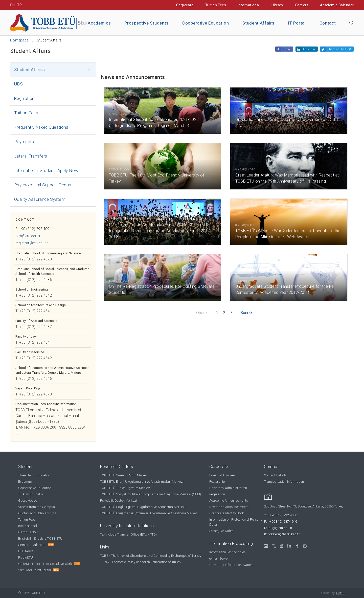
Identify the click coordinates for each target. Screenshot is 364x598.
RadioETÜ (26, 557)
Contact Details (275, 475)
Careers (302, 5)
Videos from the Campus (37, 507)
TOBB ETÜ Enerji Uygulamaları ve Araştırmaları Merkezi (142, 482)
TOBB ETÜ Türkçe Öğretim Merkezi (125, 488)
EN (12, 5)
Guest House (28, 501)
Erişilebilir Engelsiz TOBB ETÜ (40, 538)
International (249, 5)
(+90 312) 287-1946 (283, 522)
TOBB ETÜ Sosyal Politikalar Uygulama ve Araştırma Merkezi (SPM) (151, 494)
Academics (99, 23)
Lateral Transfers (31, 156)
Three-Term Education (34, 475)
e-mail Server (219, 558)
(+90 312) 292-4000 (283, 515)
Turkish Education (31, 494)
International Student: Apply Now (46, 170)
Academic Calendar (337, 5)
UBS (18, 84)
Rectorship (217, 482)
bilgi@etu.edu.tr (280, 528)
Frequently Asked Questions (41, 127)
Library (277, 5)
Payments (24, 142)
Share (287, 49)
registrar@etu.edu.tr (32, 243)
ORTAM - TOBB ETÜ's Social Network (45, 564)
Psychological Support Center (43, 185)
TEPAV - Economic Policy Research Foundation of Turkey (141, 562)
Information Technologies (227, 552)
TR (20, 5)
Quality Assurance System (40, 199)
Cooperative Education (206, 23)
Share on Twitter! (339, 49)
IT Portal (297, 23)
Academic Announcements (229, 501)
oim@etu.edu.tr (28, 236)
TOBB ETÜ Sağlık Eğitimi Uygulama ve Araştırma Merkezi (143, 507)
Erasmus (25, 482)
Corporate (185, 5)
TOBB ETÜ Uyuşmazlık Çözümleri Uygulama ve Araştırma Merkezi (149, 513)
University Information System (232, 565)
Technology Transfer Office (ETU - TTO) (129, 534)
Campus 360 (28, 532)
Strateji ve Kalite (221, 531)
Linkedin (309, 49)
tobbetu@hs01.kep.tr (284, 534)
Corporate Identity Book (226, 513)
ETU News (26, 551)
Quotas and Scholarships (37, 513)
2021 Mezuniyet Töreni (35, 570)
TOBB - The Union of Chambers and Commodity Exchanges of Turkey (151, 556)
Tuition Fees (216, 5)
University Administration (228, 488)
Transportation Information (284, 482)
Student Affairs (258, 23)
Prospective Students (146, 23)
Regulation (24, 98)
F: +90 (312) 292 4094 (33, 229)
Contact (328, 23)
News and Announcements (229, 507)
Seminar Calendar (32, 545)
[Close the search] (352, 23)
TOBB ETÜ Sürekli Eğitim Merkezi (124, 475)
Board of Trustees (222, 475)
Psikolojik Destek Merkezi (119, 501)
